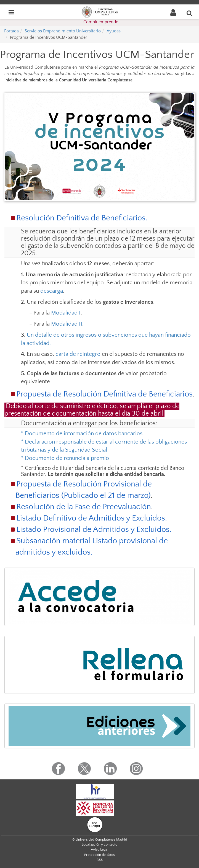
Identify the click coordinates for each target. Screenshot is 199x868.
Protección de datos (99, 855)
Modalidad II (67, 324)
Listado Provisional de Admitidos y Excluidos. (94, 530)
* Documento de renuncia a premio (65, 458)
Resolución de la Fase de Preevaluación (84, 507)
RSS (100, 860)
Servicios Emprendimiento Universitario (63, 31)
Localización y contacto (99, 844)
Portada (11, 31)
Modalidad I (66, 313)
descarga (52, 291)
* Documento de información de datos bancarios (82, 433)
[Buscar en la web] (190, 13)
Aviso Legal (99, 849)
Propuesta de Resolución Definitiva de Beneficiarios (104, 394)
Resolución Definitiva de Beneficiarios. (82, 218)
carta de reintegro (78, 354)
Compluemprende (101, 22)
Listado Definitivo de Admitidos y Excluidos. (92, 518)
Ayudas (114, 31)
